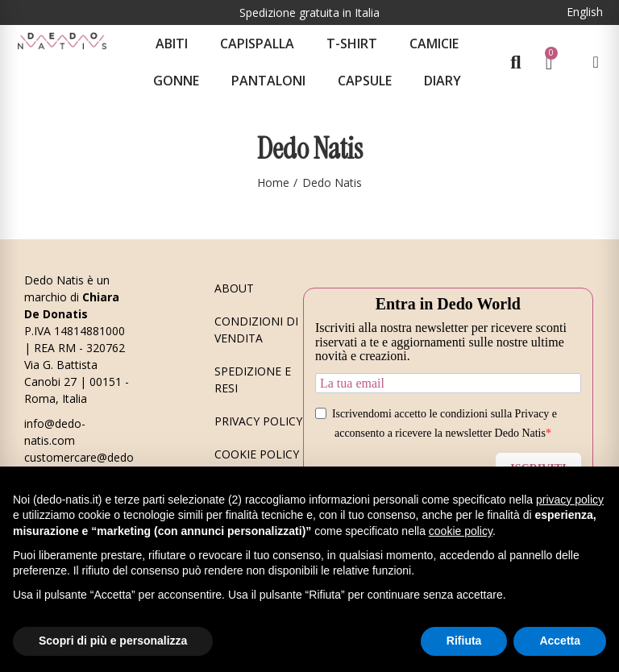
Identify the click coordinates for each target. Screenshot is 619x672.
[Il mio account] (595, 62)
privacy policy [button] (570, 500)
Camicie (434, 44)
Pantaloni (268, 81)
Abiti (172, 44)
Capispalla (257, 44)
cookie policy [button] (461, 531)
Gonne (176, 81)
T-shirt (352, 44)
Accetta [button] (560, 641)
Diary (442, 81)
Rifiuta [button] (464, 641)
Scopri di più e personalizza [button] (113, 641)
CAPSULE (365, 81)
